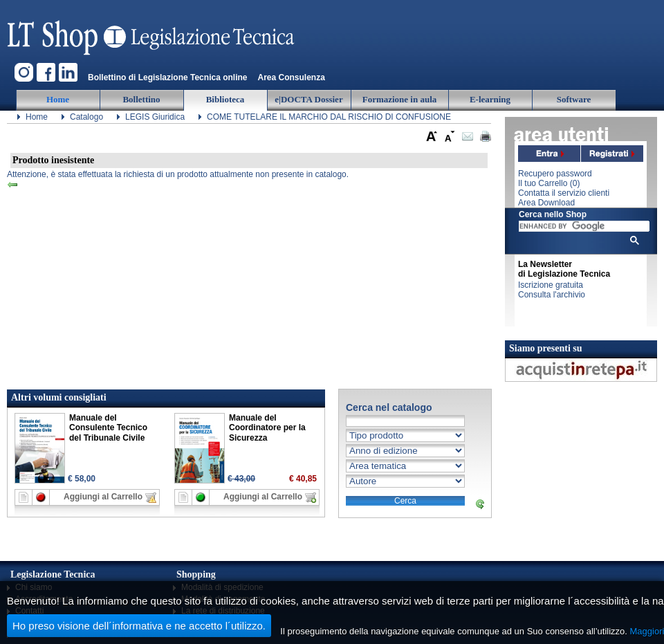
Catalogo (86, 117)
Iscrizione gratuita (551, 285)
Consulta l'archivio (552, 295)
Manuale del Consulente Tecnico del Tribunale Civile (108, 428)
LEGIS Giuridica (155, 117)
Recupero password (555, 174)
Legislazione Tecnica (152, 31)
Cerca (405, 501)
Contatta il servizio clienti (564, 193)
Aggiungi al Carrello (103, 497)
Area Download (546, 203)
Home (37, 117)
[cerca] (584, 226)
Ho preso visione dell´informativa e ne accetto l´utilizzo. (139, 626)
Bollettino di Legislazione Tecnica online (167, 77)
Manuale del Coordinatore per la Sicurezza (267, 428)
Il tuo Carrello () (549, 183)
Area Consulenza (291, 77)
